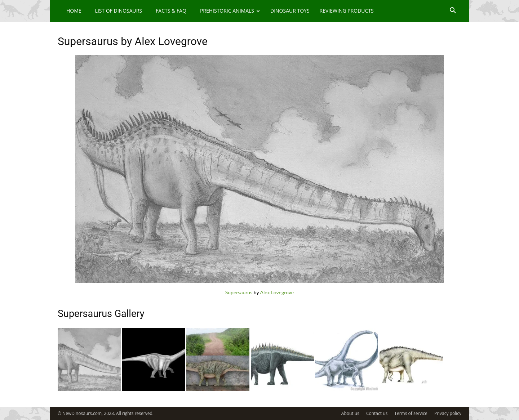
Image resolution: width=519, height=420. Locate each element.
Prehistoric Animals (230, 11)
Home (74, 11)
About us (350, 413)
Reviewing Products (347, 11)
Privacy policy (448, 413)
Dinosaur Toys (290, 11)
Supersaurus (239, 292)
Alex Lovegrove (277, 292)
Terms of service (411, 413)
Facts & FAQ (171, 11)
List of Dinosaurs (119, 11)
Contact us (377, 413)
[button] (453, 11)
